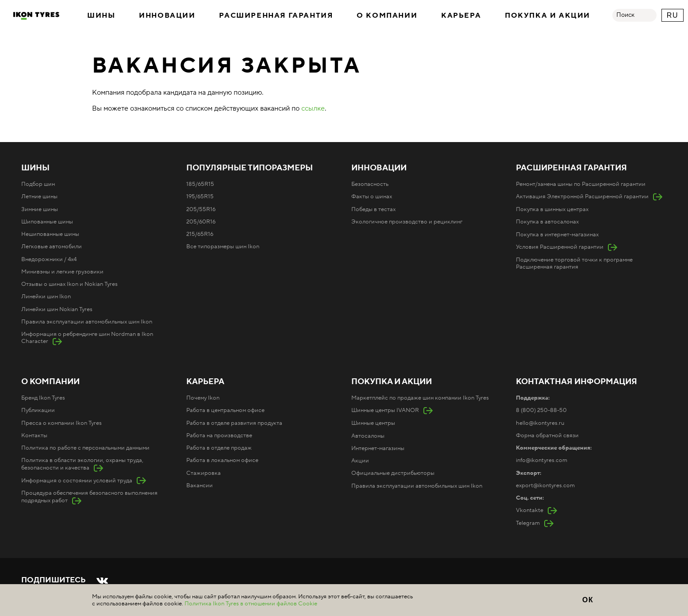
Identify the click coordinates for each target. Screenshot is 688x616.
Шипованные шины (47, 222)
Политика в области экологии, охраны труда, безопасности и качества (82, 464)
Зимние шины (40, 209)
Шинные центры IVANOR (385, 410)
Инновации (167, 15)
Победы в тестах (373, 209)
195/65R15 (200, 196)
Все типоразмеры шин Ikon (223, 246)
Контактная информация (577, 382)
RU (673, 15)
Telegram (528, 523)
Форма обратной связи (547, 435)
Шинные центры (373, 423)
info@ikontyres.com (542, 460)
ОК (588, 600)
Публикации (38, 410)
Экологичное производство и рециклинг (407, 222)
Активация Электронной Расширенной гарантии (582, 196)
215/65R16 (200, 234)
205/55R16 (201, 209)
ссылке (313, 108)
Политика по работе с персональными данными (85, 448)
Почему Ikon (203, 398)
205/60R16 (201, 222)
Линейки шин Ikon (46, 296)
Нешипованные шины (50, 234)
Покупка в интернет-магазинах (557, 235)
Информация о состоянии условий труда (77, 481)
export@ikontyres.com (545, 485)
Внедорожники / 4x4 (49, 259)
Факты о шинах (372, 196)
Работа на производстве (219, 435)
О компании (387, 15)
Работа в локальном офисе (222, 460)
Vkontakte (530, 510)
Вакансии (200, 485)
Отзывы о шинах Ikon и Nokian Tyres (69, 284)
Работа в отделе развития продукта (234, 423)
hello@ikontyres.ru (540, 423)
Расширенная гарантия (276, 15)
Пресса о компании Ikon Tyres (61, 423)
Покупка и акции (548, 15)
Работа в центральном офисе (225, 410)
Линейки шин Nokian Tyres (57, 309)
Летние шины (39, 196)
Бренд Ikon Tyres (43, 398)
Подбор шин (38, 184)
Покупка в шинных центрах (552, 209)
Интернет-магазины (378, 448)
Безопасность (370, 184)
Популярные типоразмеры (250, 168)
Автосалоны (368, 436)
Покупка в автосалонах (547, 222)
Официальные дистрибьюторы (393, 473)
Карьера (461, 15)
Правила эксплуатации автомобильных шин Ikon (87, 322)
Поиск (625, 15)
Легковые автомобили (52, 246)
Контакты (34, 435)
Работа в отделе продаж (219, 448)
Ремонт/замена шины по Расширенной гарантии (581, 184)
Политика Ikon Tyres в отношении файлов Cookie (251, 604)
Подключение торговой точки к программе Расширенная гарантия (574, 263)
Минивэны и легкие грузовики (62, 272)
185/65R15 (200, 184)
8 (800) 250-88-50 (541, 410)
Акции (360, 461)
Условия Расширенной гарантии (560, 247)
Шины (101, 15)
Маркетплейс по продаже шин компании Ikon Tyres (420, 398)
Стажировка (204, 473)
